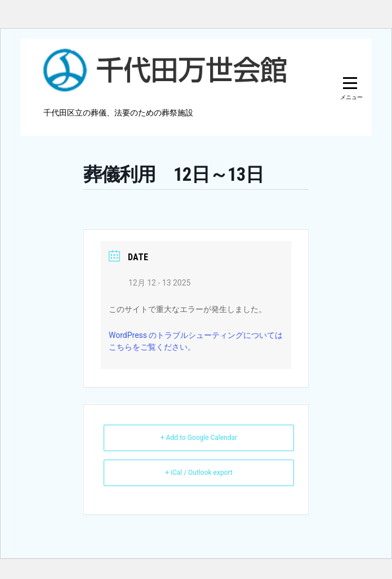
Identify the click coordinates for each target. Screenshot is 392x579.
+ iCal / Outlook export (199, 473)
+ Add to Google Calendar (199, 438)
